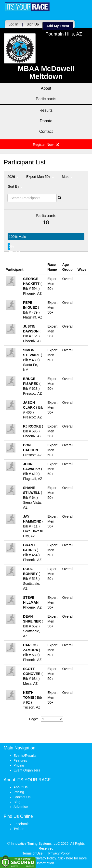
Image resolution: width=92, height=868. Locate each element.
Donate (46, 121)
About (46, 88)
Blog (17, 802)
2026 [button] (13, 177)
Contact (46, 131)
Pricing (19, 765)
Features (20, 760)
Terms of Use (32, 853)
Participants (46, 99)
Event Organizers (27, 770)
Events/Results (25, 756)
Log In (13, 24)
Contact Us (22, 797)
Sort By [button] (15, 186)
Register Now (46, 145)
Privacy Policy (59, 853)
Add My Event (58, 26)
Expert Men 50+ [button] (40, 177)
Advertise (21, 807)
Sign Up (33, 24)
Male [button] (67, 177)
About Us (21, 787)
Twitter (19, 829)
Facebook (21, 824)
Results (46, 110)
